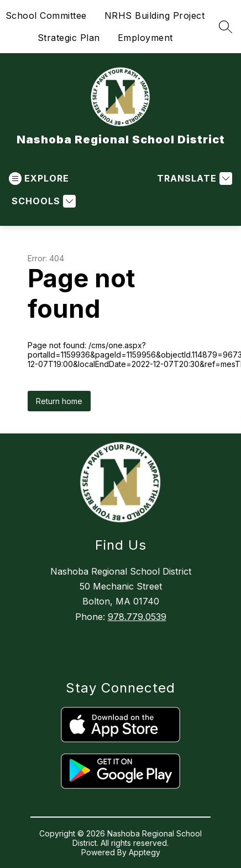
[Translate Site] (193, 179)
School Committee (46, 15)
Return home (59, 401)
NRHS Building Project (155, 15)
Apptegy (145, 852)
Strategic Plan (69, 38)
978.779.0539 (137, 617)
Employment (145, 38)
